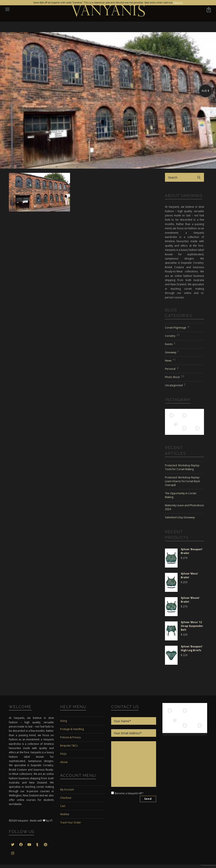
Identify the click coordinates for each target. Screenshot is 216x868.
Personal (172, 368)
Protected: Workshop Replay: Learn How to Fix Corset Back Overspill (182, 481)
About (64, 762)
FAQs (63, 754)
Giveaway (172, 352)
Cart (63, 806)
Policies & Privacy (70, 737)
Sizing (63, 721)
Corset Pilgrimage (177, 327)
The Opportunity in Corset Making (181, 495)
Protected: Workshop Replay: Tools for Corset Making (182, 467)
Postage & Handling (72, 729)
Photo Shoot (174, 377)
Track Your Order (71, 822)
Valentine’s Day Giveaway (180, 517)
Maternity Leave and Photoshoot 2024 (184, 507)
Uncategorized (175, 385)
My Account (67, 790)
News (170, 360)
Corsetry (172, 335)
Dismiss (178, 3)
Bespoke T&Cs (69, 746)
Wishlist (65, 814)
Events (170, 344)
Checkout (66, 798)
